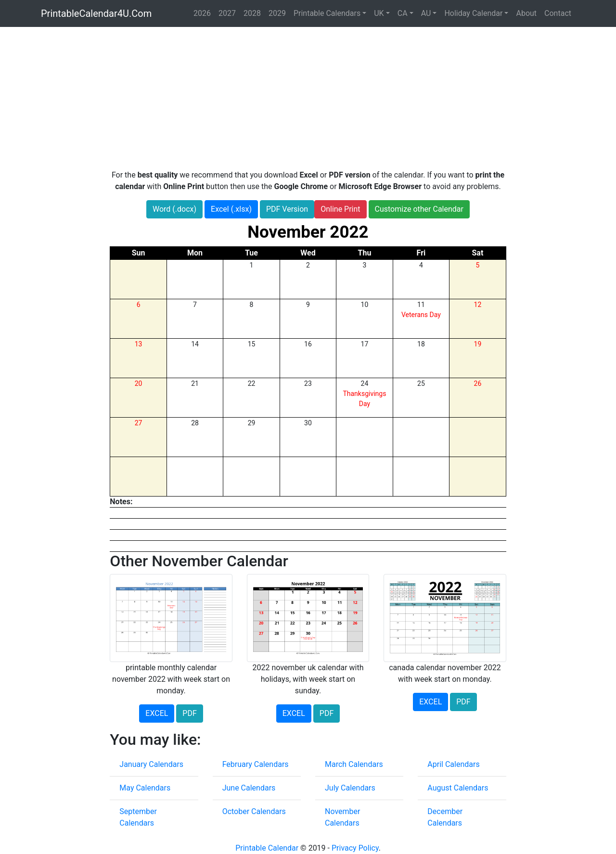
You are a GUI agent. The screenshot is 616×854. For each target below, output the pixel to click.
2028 (252, 13)
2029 (277, 13)
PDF (189, 713)
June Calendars (249, 788)
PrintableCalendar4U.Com (96, 13)
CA (403, 13)
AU (426, 13)
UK (379, 13)
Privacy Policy (355, 848)
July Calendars (350, 788)
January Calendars (151, 764)
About (526, 13)
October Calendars (254, 811)
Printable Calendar (267, 848)
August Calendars (458, 788)
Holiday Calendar (473, 13)
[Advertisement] (308, 98)
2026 (202, 13)
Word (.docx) (174, 209)
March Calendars (354, 764)
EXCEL (157, 713)
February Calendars (256, 764)
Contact (558, 13)
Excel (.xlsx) (231, 209)
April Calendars (453, 764)
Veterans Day (421, 315)
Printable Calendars (327, 13)
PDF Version (287, 209)
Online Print (340, 209)
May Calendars (145, 788)
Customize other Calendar (419, 209)
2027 (227, 13)
